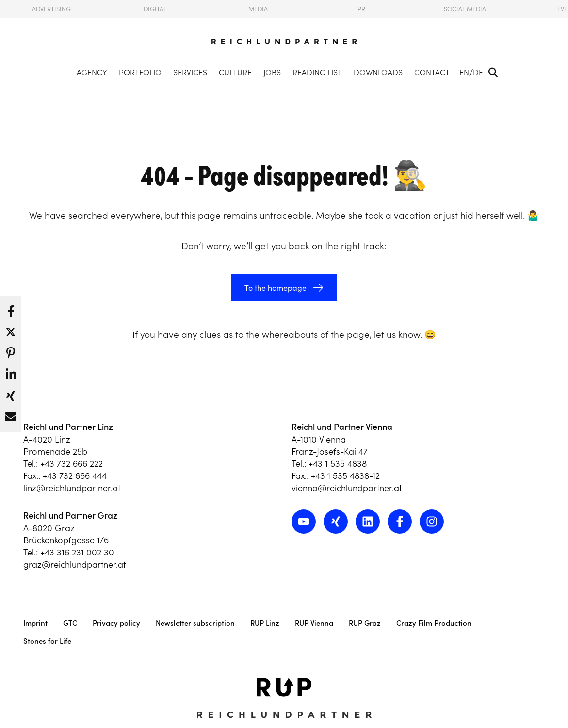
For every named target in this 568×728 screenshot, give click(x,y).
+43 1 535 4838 (338, 464)
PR (361, 9)
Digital (155, 9)
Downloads (378, 72)
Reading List (317, 72)
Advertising (51, 9)
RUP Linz (265, 623)
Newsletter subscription (195, 623)
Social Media (465, 9)
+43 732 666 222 (72, 464)
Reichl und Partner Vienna (342, 427)
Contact (432, 72)
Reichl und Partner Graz (70, 515)
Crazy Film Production (434, 623)
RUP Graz (365, 623)
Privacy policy (116, 623)
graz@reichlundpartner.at (74, 564)
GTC (70, 623)
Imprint (35, 623)
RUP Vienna (314, 623)
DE (478, 72)
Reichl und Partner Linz (68, 427)
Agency (92, 72)
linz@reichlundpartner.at (72, 488)
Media (258, 9)
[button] (11, 309)
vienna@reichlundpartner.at (347, 488)
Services (190, 72)
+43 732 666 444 (75, 476)
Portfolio (140, 72)
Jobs (272, 72)
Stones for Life (47, 641)
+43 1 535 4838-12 (345, 476)
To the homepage (276, 288)
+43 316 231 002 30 (77, 552)
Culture (235, 72)
